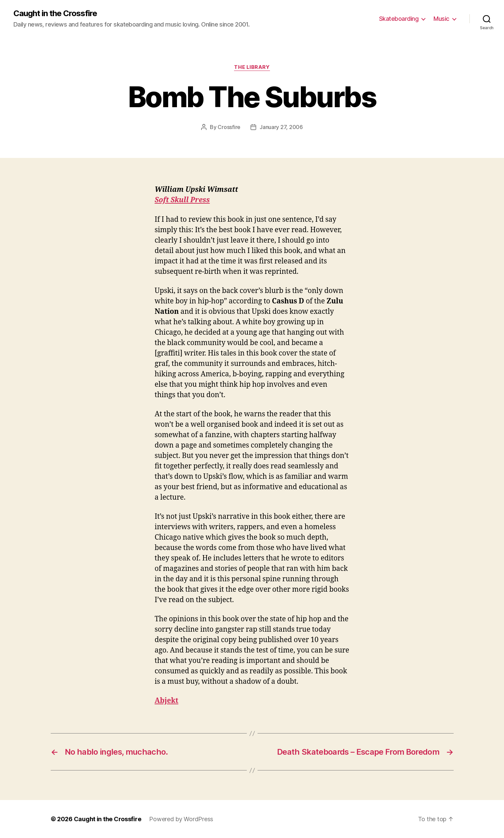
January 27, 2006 (281, 127)
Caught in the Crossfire (55, 13)
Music (441, 19)
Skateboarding (399, 19)
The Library (252, 67)
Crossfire (229, 127)
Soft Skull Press (182, 200)
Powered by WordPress (181, 819)
